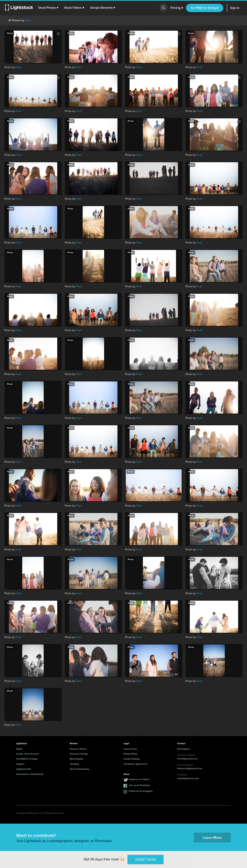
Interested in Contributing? (30, 774)
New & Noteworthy (80, 769)
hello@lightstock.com (188, 778)
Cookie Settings (132, 759)
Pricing (177, 8)
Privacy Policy (130, 754)
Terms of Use (130, 749)
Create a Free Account (28, 754)
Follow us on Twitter (139, 779)
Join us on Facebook (139, 785)
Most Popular (77, 759)
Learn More (212, 838)
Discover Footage (79, 754)
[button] (49, 8)
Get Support (183, 749)
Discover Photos (78, 749)
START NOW (146, 859)
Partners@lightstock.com (190, 768)
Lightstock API (23, 769)
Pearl (28, 20)
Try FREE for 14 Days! (205, 8)
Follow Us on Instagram (141, 791)
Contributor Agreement (135, 764)
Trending (74, 764)
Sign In (235, 8)
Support (20, 764)
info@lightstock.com (187, 759)
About (19, 749)
